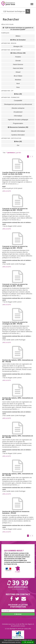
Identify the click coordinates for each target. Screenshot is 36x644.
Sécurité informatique (18, 131)
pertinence (11, 153)
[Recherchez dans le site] (16, 11)
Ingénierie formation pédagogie (18, 120)
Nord (18, 84)
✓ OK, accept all (28, 642)
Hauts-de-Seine (18, 68)
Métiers (18, 36)
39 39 (18, 583)
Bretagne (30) (18, 46)
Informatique (18, 116)
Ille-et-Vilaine (18, 76)
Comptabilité (18, 101)
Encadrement (18, 112)
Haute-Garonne (18, 64)
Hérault (18, 72)
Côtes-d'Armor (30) (18, 53)
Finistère (18, 57)
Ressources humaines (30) (18, 127)
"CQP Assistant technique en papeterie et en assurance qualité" (18, 29)
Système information (18, 135)
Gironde (18, 61)
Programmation (18, 123)
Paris (18, 87)
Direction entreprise (18, 108)
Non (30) (18, 94)
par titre (19, 153)
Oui (18, 145)
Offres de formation (18, 40)
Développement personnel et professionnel (18, 104)
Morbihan (18, 80)
